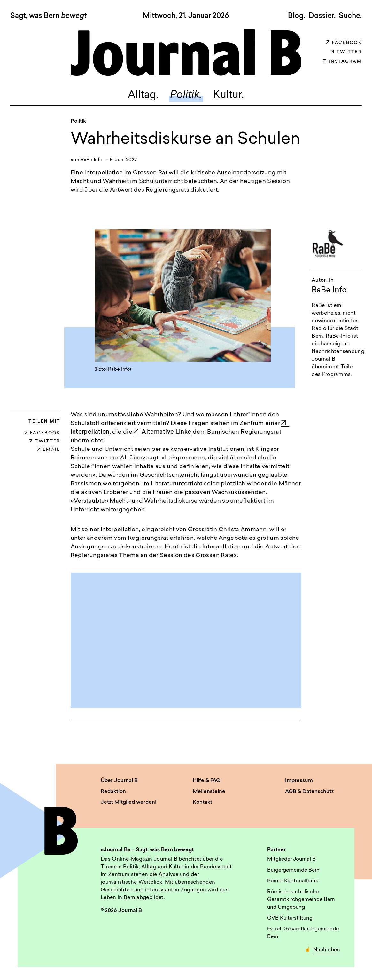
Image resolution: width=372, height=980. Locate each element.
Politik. (186, 95)
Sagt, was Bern (48, 16)
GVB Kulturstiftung (290, 918)
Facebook (344, 43)
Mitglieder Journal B (291, 859)
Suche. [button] (350, 16)
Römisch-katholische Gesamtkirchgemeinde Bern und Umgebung (301, 900)
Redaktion (113, 792)
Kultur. (229, 95)
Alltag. (143, 95)
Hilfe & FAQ (207, 781)
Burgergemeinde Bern (293, 870)
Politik (78, 121)
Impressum (299, 781)
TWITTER (45, 441)
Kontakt (202, 802)
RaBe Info (92, 160)
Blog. (297, 16)
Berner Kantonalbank (293, 881)
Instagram (342, 62)
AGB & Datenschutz (309, 792)
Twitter (346, 52)
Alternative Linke (162, 432)
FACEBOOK (42, 433)
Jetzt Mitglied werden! (129, 802)
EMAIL (49, 450)
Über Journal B (119, 781)
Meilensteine (209, 792)
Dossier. (322, 16)
